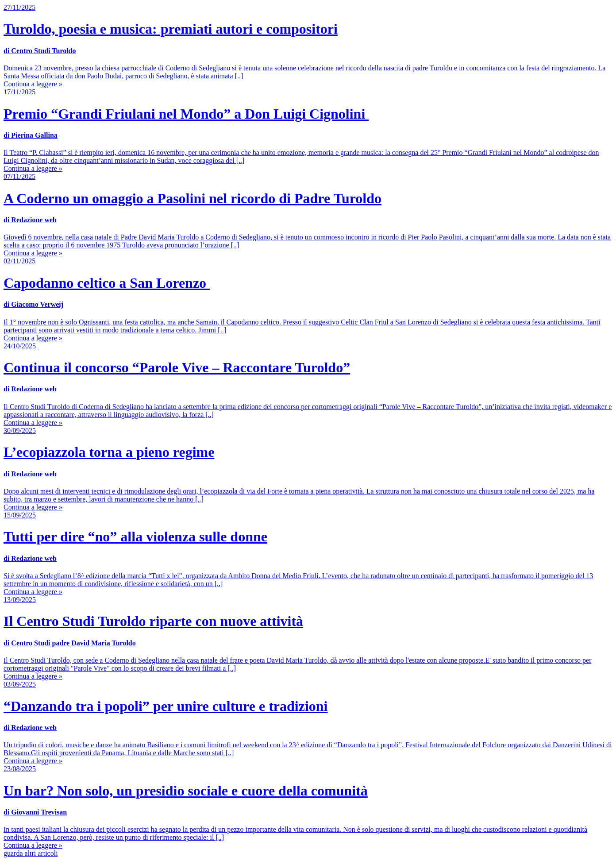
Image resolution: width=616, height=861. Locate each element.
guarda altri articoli (31, 853)
